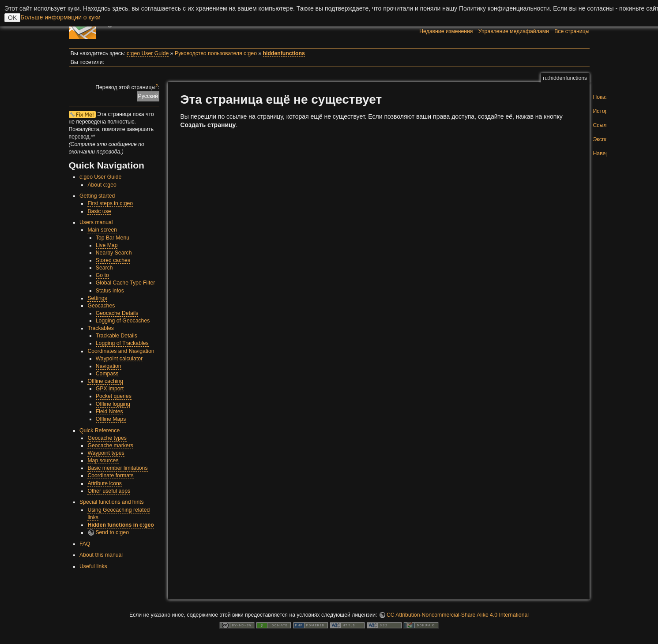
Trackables (100, 328)
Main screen (102, 230)
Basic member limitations (117, 468)
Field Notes (109, 412)
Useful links (93, 566)
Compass (107, 374)
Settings (97, 298)
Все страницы (572, 31)
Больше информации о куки (60, 17)
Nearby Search (114, 253)
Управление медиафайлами (514, 31)
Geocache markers (110, 446)
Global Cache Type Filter (126, 283)
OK (12, 18)
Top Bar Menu (113, 238)
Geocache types (107, 438)
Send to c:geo (112, 532)
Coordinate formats (110, 476)
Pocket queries (114, 396)
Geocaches (101, 306)
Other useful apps (109, 491)
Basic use (99, 211)
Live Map (107, 245)
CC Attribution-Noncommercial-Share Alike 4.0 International (458, 615)
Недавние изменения (446, 31)
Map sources (103, 461)
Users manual (96, 222)
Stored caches (113, 260)
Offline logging (113, 404)
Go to (102, 275)
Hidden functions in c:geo (120, 525)
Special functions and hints (112, 502)
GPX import (110, 389)
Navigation (109, 366)
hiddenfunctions (284, 53)
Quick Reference (100, 431)
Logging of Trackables (122, 343)
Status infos (110, 291)
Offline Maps (111, 419)
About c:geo (102, 185)
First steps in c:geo (110, 203)
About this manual (101, 555)
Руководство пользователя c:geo (216, 53)
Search (104, 268)
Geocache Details (117, 313)
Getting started (97, 196)
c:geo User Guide (148, 53)
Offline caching (105, 381)
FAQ (85, 544)
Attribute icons (105, 483)
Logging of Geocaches (123, 321)
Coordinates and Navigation (121, 351)
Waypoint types (106, 453)
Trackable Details (117, 336)
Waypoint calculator (119, 359)
